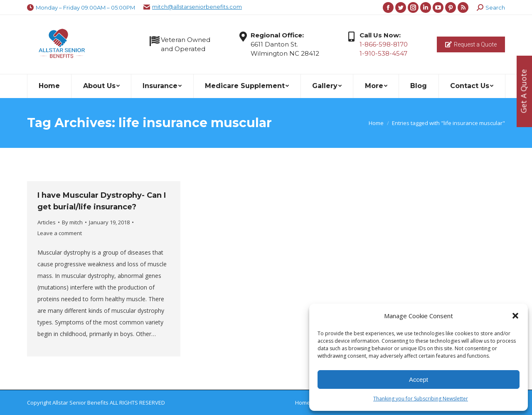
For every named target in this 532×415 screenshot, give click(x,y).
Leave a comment (60, 233)
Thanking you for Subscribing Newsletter (421, 399)
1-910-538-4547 (383, 53)
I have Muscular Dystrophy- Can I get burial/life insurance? (102, 201)
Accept (419, 379)
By (72, 222)
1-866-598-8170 (384, 44)
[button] (515, 316)
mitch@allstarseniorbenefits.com (197, 7)
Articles (47, 222)
